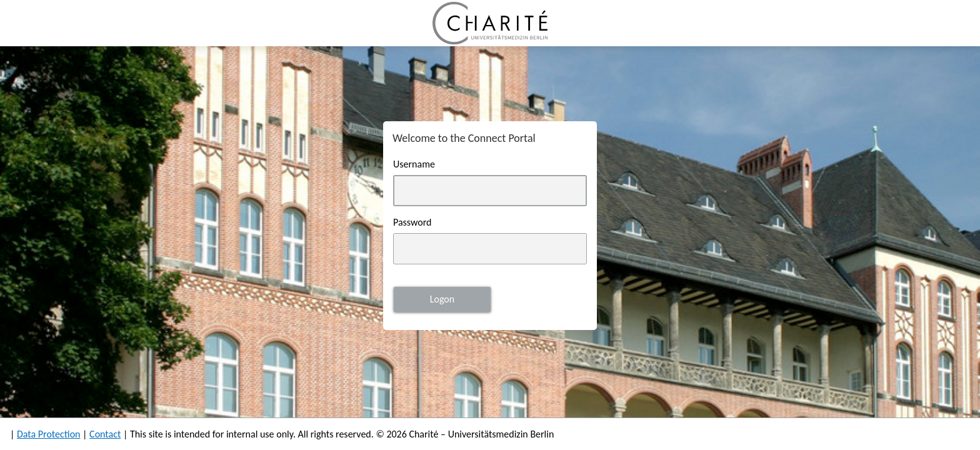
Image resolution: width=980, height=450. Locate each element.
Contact (105, 434)
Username (414, 164)
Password (412, 222)
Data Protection (49, 434)
